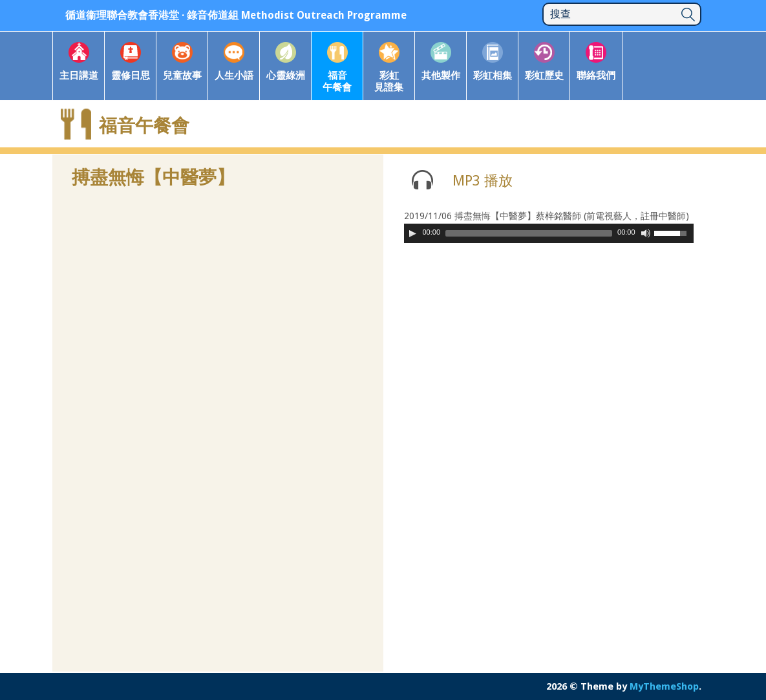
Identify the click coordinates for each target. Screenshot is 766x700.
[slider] (529, 233)
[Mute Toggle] (646, 233)
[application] (549, 233)
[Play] (412, 233)
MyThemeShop (664, 686)
